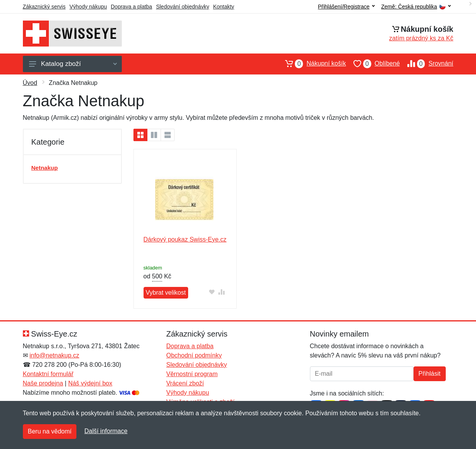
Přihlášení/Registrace (346, 7)
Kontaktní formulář (48, 374)
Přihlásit (430, 374)
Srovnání (427, 64)
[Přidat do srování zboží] (222, 292)
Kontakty (223, 7)
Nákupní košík (312, 64)
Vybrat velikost (166, 293)
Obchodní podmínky (194, 355)
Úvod (30, 83)
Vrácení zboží (185, 383)
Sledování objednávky (183, 7)
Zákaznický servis (44, 7)
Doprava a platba (132, 7)
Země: (416, 7)
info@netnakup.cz (54, 355)
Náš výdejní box (90, 383)
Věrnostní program (192, 374)
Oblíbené (373, 64)
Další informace (106, 431)
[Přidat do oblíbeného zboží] (212, 292)
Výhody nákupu (88, 7)
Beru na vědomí (50, 431)
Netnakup (45, 168)
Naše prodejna (43, 383)
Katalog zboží (73, 64)
